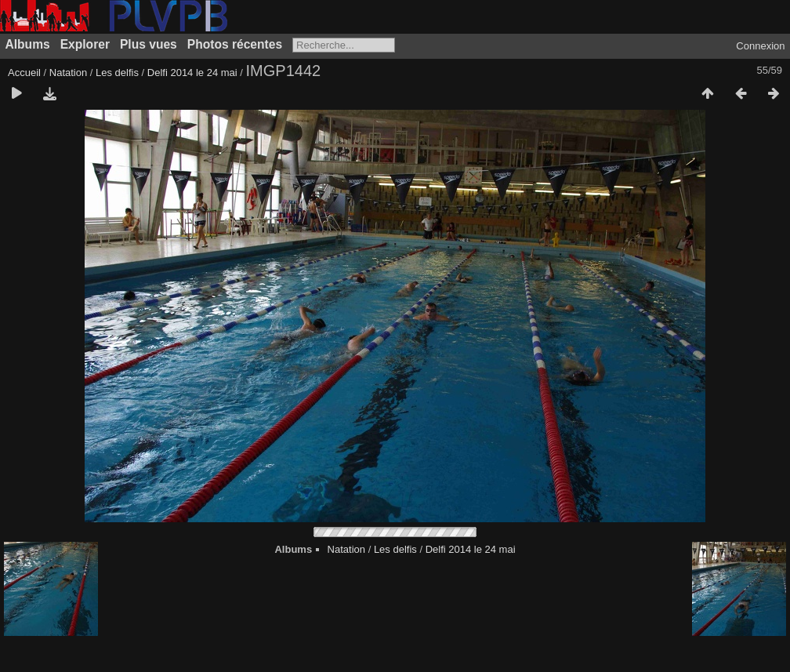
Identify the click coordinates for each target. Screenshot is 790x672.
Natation (68, 73)
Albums (28, 44)
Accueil (24, 73)
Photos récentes (235, 44)
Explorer (85, 44)
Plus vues (149, 44)
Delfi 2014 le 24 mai (192, 73)
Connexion (760, 46)
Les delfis (117, 73)
